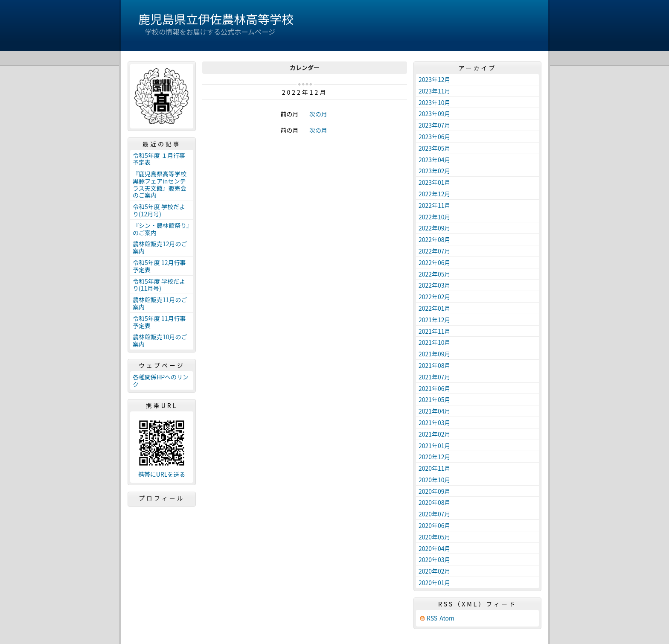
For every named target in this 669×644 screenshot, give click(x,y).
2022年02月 (435, 297)
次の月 (318, 114)
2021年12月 (435, 320)
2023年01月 (435, 182)
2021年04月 (435, 411)
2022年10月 (435, 217)
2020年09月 (435, 491)
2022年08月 (435, 239)
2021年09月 (435, 354)
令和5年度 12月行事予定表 (159, 266)
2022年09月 (435, 228)
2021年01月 (435, 446)
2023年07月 (435, 125)
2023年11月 (435, 91)
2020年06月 (435, 525)
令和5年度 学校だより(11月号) (159, 285)
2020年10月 (435, 480)
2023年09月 (435, 114)
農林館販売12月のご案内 (160, 247)
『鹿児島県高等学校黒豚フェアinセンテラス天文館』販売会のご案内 (160, 184)
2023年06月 (435, 137)
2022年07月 (435, 251)
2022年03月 (435, 285)
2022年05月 (435, 274)
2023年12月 (435, 79)
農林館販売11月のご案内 (160, 303)
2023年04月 (435, 160)
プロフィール (162, 498)
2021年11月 (435, 331)
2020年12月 (435, 457)
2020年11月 (435, 468)
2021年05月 (435, 399)
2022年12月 (435, 194)
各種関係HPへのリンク (161, 380)
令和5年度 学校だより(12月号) (159, 210)
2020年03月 (435, 559)
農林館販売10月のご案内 (160, 340)
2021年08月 (435, 365)
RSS (432, 618)
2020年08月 (435, 502)
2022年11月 (435, 205)
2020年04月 (435, 548)
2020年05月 (435, 537)
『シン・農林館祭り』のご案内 (161, 229)
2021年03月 (435, 423)
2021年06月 (435, 388)
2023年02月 (435, 171)
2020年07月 (435, 514)
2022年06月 (435, 262)
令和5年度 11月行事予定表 (159, 322)
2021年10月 (435, 342)
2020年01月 (435, 583)
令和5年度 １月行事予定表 (159, 159)
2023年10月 (435, 102)
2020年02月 (435, 571)
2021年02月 (435, 434)
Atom (447, 618)
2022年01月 (435, 308)
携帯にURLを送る (162, 474)
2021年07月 (435, 377)
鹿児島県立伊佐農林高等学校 (216, 19)
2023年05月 (435, 148)
